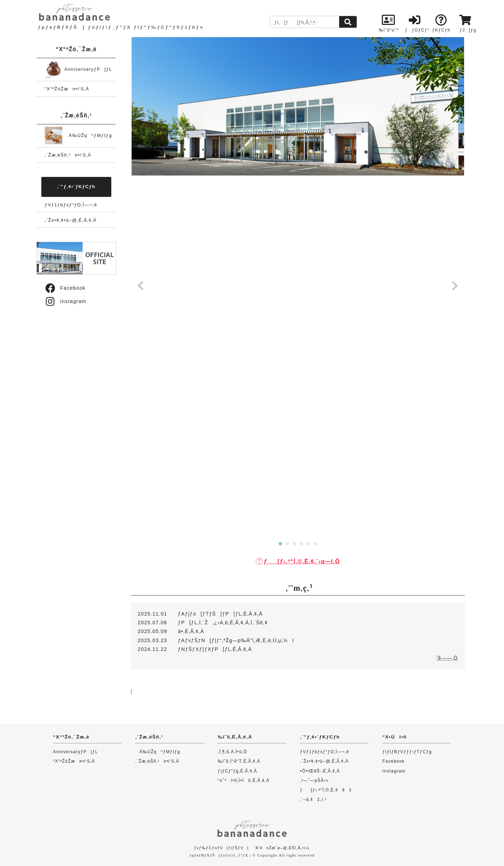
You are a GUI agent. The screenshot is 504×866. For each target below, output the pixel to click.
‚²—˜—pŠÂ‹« (314, 781)
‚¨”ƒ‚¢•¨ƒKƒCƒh (76, 187)
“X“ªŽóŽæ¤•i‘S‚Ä (67, 89)
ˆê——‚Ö (447, 658)
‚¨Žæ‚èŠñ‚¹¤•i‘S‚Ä (68, 155)
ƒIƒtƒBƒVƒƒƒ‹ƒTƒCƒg (407, 752)
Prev (141, 286)
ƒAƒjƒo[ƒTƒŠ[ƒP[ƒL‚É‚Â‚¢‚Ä (220, 614)
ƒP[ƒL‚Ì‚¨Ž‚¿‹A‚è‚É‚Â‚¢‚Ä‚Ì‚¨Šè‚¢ (223, 623)
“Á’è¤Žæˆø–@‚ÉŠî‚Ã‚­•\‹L (282, 848)
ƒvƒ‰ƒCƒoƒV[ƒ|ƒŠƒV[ (221, 848)
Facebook (65, 288)
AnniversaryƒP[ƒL (79, 69)
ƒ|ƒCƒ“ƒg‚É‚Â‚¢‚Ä (237, 771)
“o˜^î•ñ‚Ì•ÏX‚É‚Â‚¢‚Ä (244, 781)
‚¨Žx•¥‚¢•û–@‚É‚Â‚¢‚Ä (71, 220)
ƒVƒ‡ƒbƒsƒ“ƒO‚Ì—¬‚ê (71, 205)
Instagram (65, 301)
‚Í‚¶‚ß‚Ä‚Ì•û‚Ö (232, 752)
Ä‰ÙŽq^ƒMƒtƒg (78, 135)
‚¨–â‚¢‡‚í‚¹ (313, 799)
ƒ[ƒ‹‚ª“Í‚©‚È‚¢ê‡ (326, 790)
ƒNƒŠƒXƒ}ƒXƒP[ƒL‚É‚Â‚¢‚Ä (215, 649)
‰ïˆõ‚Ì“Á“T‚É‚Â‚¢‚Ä (239, 761)
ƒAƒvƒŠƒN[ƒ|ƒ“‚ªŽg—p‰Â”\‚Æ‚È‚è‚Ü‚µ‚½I (236, 640)
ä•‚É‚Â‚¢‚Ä (191, 631)
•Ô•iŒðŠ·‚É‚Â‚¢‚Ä (320, 771)
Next (455, 286)
